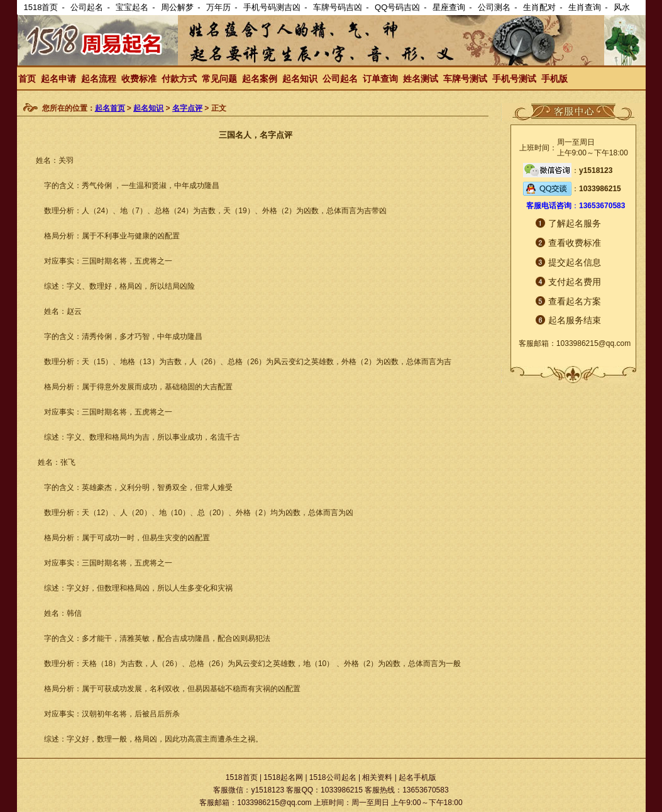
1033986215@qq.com (593, 343)
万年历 (218, 7)
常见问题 (219, 79)
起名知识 (300, 79)
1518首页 (41, 7)
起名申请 (58, 79)
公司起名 (87, 7)
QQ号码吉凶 (397, 7)
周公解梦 (177, 7)
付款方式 (179, 79)
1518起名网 (283, 777)
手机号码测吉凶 (272, 7)
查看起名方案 (575, 301)
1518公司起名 (333, 777)
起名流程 (99, 79)
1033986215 (600, 189)
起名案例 (260, 79)
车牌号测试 (465, 79)
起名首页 (110, 108)
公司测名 (494, 7)
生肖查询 (585, 7)
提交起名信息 (575, 262)
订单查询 (380, 79)
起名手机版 (417, 777)
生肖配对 (539, 7)
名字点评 (187, 108)
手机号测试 (514, 79)
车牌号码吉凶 (338, 7)
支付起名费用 (575, 282)
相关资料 (377, 777)
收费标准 (139, 79)
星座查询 (449, 7)
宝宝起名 (132, 7)
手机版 (554, 79)
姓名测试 (421, 79)
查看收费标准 (575, 243)
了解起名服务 (575, 223)
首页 (27, 79)
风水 (622, 7)
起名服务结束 (575, 320)
